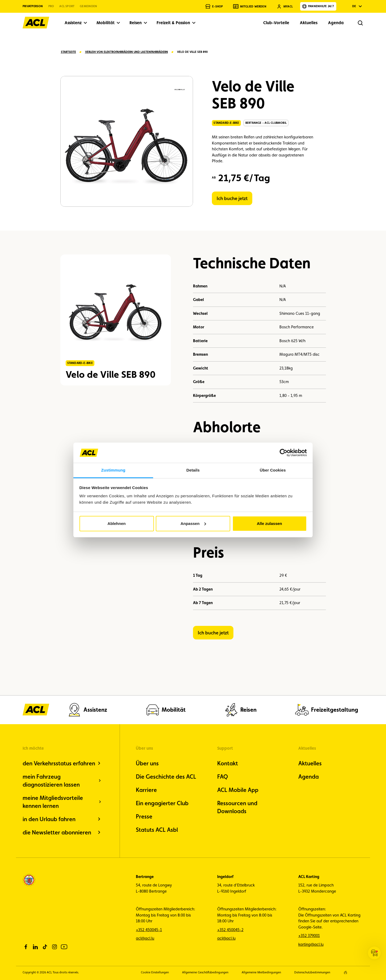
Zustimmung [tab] (113, 470)
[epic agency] (345, 972)
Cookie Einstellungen (155, 972)
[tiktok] (45, 947)
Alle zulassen (269, 523)
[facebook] (26, 947)
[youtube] (64, 947)
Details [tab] (193, 470)
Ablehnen (116, 523)
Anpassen (193, 523)
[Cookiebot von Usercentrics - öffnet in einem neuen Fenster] (284, 453)
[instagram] (54, 947)
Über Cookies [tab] (273, 470)
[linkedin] (35, 947)
